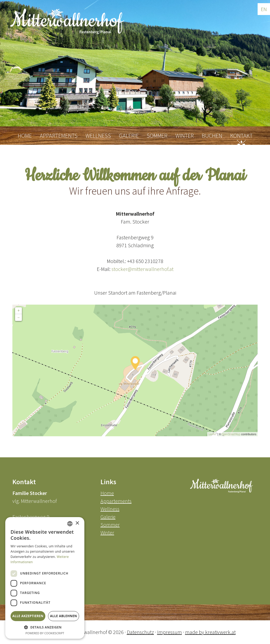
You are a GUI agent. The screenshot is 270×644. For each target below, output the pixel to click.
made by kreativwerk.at (210, 632)
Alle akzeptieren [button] (28, 616)
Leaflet (213, 434)
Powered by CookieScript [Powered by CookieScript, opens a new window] (45, 633)
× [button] (77, 523)
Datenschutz (140, 632)
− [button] (19, 317)
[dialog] (45, 578)
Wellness (110, 509)
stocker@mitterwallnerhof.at (143, 269)
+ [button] (19, 311)
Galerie (108, 517)
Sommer (110, 525)
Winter (107, 532)
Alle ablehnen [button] (64, 616)
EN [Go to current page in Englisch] (264, 9)
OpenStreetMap (231, 434)
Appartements (116, 501)
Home (107, 493)
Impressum (170, 632)
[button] (45, 627)
